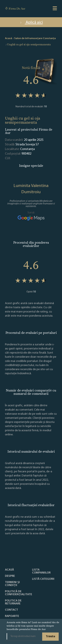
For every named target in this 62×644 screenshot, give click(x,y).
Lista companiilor (41, 571)
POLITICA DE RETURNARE (13, 602)
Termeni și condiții (12, 584)
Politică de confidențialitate (19, 593)
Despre (10, 576)
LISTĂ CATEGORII (43, 579)
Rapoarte (12, 616)
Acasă (9, 570)
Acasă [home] (9, 38)
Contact (11, 610)
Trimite (51, 637)
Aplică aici (31, 23)
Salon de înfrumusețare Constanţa (35, 38)
